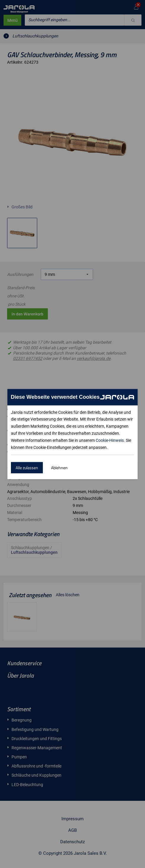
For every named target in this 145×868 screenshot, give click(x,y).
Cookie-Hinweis (110, 440)
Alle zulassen (27, 468)
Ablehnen (59, 468)
